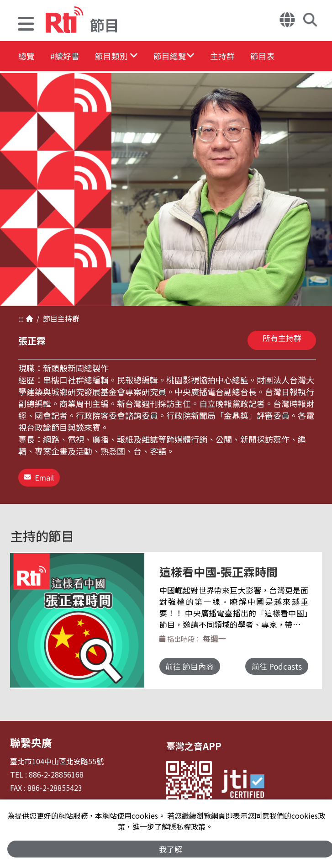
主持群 (266, 57)
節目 (48, 318)
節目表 (316, 57)
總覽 (27, 57)
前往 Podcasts (271, 667)
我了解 (171, 848)
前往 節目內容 (196, 667)
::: (21, 318)
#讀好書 (76, 57)
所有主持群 (282, 338)
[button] (26, 25)
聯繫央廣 (28, 736)
